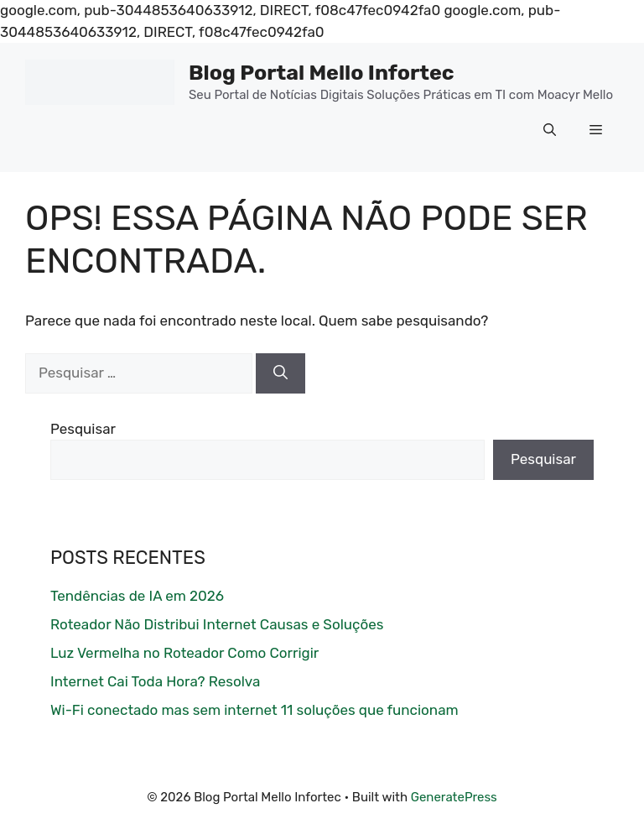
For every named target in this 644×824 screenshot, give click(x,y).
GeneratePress (454, 797)
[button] (550, 130)
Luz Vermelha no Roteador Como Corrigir (184, 653)
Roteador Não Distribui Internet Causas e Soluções (217, 624)
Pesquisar (83, 429)
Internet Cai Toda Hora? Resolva (155, 681)
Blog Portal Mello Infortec (322, 73)
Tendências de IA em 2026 (137, 596)
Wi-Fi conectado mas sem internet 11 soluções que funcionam (254, 710)
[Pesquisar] (280, 373)
